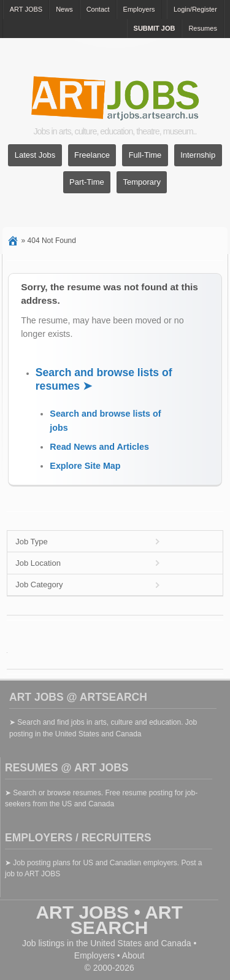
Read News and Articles (99, 447)
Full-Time (145, 156)
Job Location (38, 563)
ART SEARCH (127, 920)
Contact (98, 9)
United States (116, 943)
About (133, 955)
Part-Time (87, 183)
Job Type (32, 542)
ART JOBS (26, 9)
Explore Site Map (85, 466)
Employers (139, 9)
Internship (198, 156)
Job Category (39, 585)
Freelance (92, 156)
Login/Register (195, 9)
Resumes (202, 28)
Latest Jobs (35, 156)
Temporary (141, 183)
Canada (176, 943)
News (64, 9)
